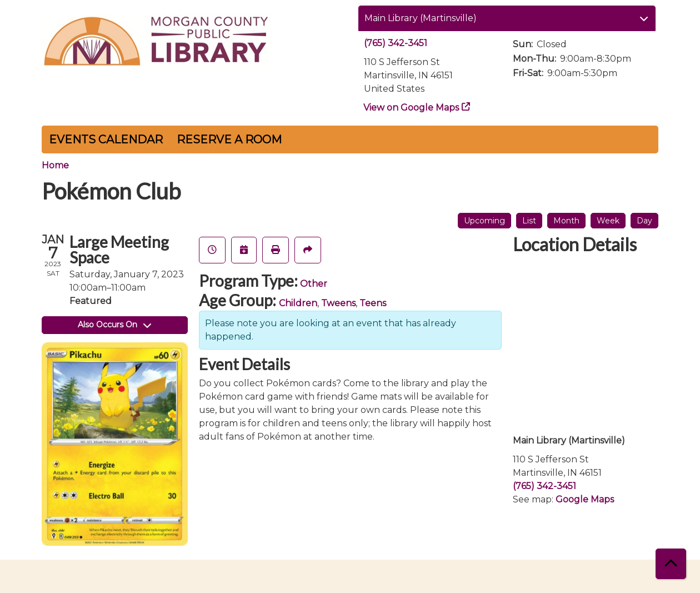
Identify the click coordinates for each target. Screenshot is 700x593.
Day (644, 221)
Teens (373, 303)
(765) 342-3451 (396, 43)
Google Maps (585, 499)
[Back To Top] (671, 564)
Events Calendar (106, 139)
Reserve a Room (229, 139)
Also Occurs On (114, 325)
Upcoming (484, 221)
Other (314, 284)
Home (55, 165)
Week (608, 221)
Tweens (338, 303)
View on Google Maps (411, 108)
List (529, 221)
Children (298, 303)
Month (566, 221)
